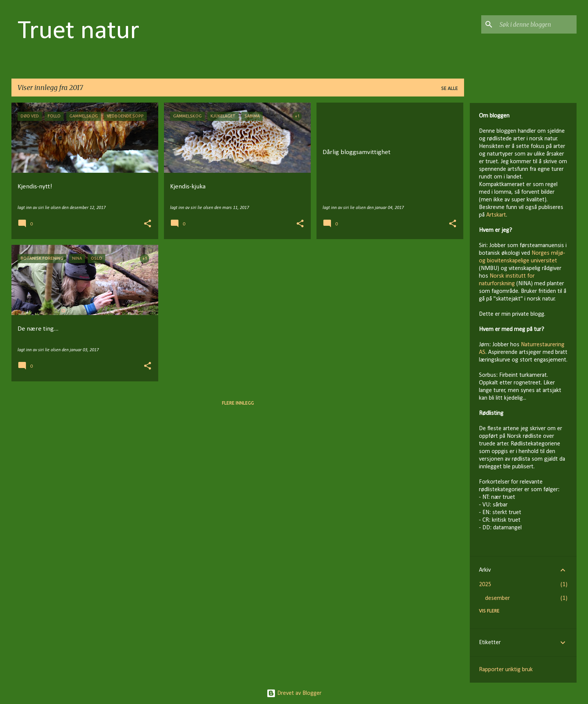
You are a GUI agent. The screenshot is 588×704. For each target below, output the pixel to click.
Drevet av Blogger (294, 693)
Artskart (496, 215)
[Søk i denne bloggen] (537, 24)
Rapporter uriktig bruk (506, 670)
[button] (148, 224)
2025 (485, 585)
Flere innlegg (238, 403)
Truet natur (78, 31)
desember (497, 598)
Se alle (450, 88)
